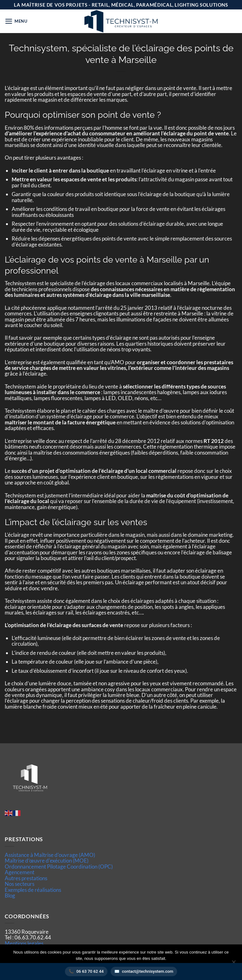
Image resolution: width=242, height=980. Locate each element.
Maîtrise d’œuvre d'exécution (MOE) (47, 861)
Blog (10, 895)
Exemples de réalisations (33, 890)
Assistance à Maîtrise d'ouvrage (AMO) (50, 855)
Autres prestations (26, 878)
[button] (16, 21)
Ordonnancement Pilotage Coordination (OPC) (59, 867)
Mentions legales (24, 943)
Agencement (20, 872)
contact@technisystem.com (148, 971)
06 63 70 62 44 (90, 971)
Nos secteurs (20, 884)
